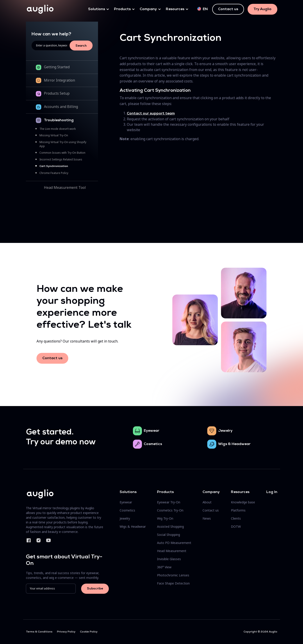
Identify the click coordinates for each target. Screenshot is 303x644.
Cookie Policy (89, 632)
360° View (164, 567)
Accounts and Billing (61, 107)
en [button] (203, 9)
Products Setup (57, 93)
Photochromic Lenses (173, 575)
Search (81, 46)
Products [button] (122, 9)
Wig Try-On (165, 518)
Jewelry (225, 431)
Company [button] (148, 9)
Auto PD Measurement (174, 543)
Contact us (228, 9)
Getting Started (57, 67)
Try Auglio (262, 9)
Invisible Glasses (169, 559)
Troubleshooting (59, 120)
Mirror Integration (59, 80)
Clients (236, 518)
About (207, 502)
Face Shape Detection (173, 583)
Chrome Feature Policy (54, 173)
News (207, 518)
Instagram (39, 540)
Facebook (29, 540)
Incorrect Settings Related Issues (61, 159)
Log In (272, 492)
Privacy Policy (66, 632)
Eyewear (151, 431)
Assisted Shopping (170, 526)
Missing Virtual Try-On (54, 135)
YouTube (48, 540)
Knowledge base (243, 502)
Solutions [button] (97, 9)
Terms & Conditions (39, 632)
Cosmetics (153, 444)
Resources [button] (175, 9)
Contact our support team (151, 114)
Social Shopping (169, 535)
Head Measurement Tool (65, 187)
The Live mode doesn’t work (58, 129)
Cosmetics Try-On (170, 510)
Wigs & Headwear (234, 444)
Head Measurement (172, 551)
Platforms (238, 510)
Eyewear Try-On (169, 502)
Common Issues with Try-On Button (62, 153)
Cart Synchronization (54, 166)
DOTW (236, 526)
